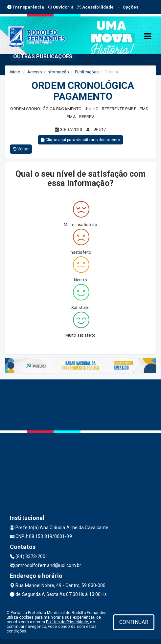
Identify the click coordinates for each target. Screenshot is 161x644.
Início (15, 72)
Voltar (21, 149)
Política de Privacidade (67, 622)
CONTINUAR (134, 622)
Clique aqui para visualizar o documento (80, 140)
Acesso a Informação (48, 72)
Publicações (87, 72)
